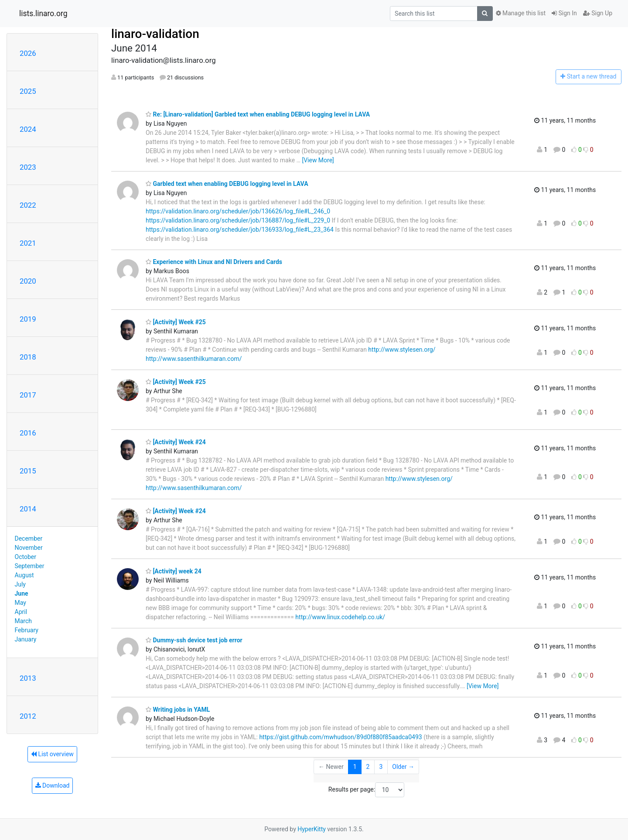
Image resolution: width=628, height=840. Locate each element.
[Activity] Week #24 (176, 442)
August (24, 575)
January (26, 639)
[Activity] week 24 (174, 571)
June (22, 593)
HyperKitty (312, 829)
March (24, 621)
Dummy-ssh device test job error (194, 640)
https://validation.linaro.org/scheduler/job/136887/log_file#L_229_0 (238, 220)
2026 (28, 53)
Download (53, 785)
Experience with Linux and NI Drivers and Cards (214, 262)
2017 (28, 395)
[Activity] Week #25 (176, 322)
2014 (28, 509)
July (20, 584)
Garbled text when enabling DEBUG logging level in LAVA (227, 184)
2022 (28, 205)
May (20, 603)
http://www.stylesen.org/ (402, 350)
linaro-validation (155, 34)
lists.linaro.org (43, 14)
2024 (28, 129)
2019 (28, 319)
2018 (28, 357)
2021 (28, 243)
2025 (28, 91)
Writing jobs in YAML (178, 710)
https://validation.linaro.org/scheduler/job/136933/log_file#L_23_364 (240, 230)
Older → (403, 767)
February (27, 630)
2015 (28, 471)
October (26, 557)
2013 (28, 678)
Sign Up (598, 13)
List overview (52, 754)
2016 (28, 433)
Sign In (564, 13)
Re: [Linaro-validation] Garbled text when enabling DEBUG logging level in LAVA (258, 114)
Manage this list (521, 13)
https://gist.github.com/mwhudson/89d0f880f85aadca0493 (340, 737)
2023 (28, 167)
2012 (28, 716)
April (21, 612)
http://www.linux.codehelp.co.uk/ (340, 617)
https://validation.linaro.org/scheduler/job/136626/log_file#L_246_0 (238, 211)
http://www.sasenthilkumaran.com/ (194, 359)
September (30, 566)
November (29, 548)
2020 (28, 281)
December (29, 538)
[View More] (318, 160)
